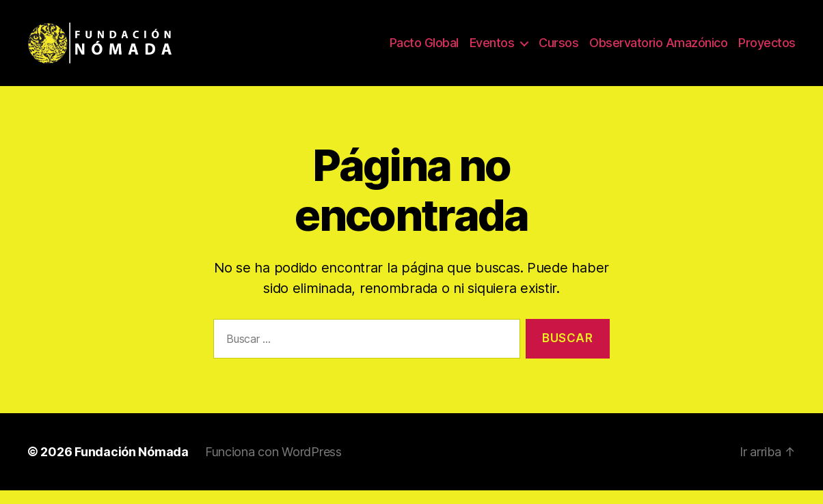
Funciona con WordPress (273, 465)
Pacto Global (424, 50)
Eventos (492, 50)
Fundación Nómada (132, 465)
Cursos (558, 50)
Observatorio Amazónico (658, 50)
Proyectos (767, 50)
